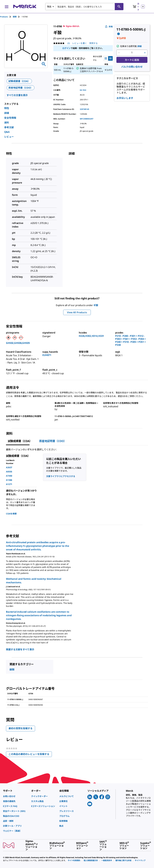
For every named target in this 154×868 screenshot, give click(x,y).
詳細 (7, 113)
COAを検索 (11, 514)
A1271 (9, 484)
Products (4, 17)
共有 (109, 27)
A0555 (9, 472)
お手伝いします (125, 98)
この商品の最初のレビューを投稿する (30, 755)
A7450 (9, 476)
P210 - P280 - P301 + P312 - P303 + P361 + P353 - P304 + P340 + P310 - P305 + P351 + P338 (130, 340)
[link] (16, 796)
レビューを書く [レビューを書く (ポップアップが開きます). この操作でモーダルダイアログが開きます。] (80, 43)
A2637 (9, 467)
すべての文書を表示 (17, 95)
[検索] (119, 7)
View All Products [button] (77, 312)
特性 (7, 108)
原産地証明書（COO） (21, 88)
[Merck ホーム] (25, 7)
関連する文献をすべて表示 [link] (20, 649)
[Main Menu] (7, 7)
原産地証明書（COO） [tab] (53, 441)
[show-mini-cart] (139, 7)
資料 (7, 123)
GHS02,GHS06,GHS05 (18, 343)
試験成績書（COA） (19, 81)
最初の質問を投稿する (21, 728)
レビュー (9, 137)
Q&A (7, 132)
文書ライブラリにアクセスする (61, 476)
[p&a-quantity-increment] (145, 53)
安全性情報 (10, 118)
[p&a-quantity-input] (132, 53)
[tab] (6, 17)
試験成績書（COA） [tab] (20, 441)
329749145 (84, 109)
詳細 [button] (139, 46)
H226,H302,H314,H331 (91, 336)
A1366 (9, 480)
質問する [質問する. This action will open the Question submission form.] (93, 43)
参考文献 (9, 127)
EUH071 (47, 355)
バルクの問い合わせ (132, 67)
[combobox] (84, 7)
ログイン (66, 48)
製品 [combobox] (49, 7)
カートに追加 (132, 60)
